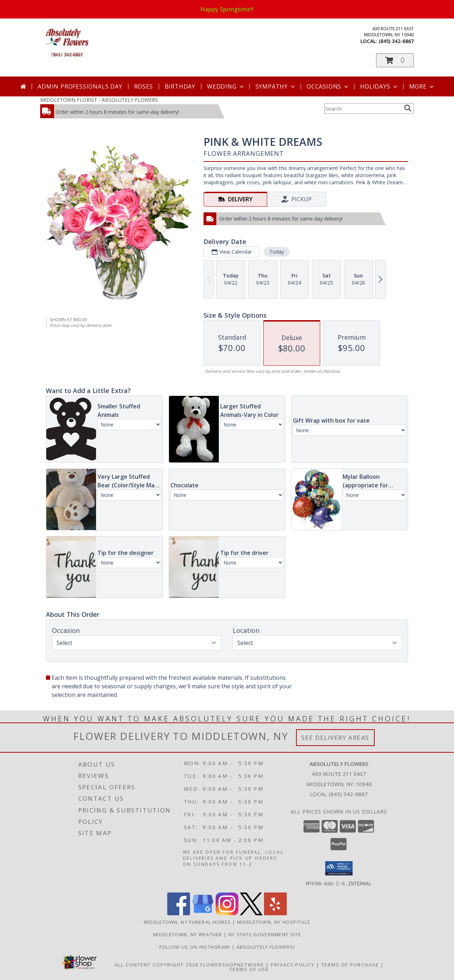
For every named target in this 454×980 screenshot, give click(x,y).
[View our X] (251, 913)
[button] (395, 60)
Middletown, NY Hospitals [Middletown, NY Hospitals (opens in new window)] (274, 922)
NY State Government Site (265, 934)
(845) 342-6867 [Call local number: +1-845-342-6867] (396, 41)
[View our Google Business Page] (203, 913)
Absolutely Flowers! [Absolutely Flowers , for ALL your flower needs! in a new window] (266, 947)
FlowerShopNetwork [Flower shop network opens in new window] (232, 964)
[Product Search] (363, 108)
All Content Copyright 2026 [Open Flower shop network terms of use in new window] (157, 964)
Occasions (328, 86)
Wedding (226, 86)
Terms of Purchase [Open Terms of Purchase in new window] (350, 964)
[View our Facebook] (179, 913)
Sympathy (276, 86)
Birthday (180, 86)
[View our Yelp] (275, 913)
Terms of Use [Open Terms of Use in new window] (249, 969)
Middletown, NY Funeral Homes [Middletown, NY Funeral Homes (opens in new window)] (187, 922)
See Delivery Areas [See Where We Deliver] (335, 738)
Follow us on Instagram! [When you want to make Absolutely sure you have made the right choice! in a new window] (196, 947)
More (422, 86)
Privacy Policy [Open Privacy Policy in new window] (293, 964)
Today (277, 252)
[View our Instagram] (227, 913)
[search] (408, 108)
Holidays (379, 86)
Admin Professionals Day (80, 86)
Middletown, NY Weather (188, 934)
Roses (144, 86)
